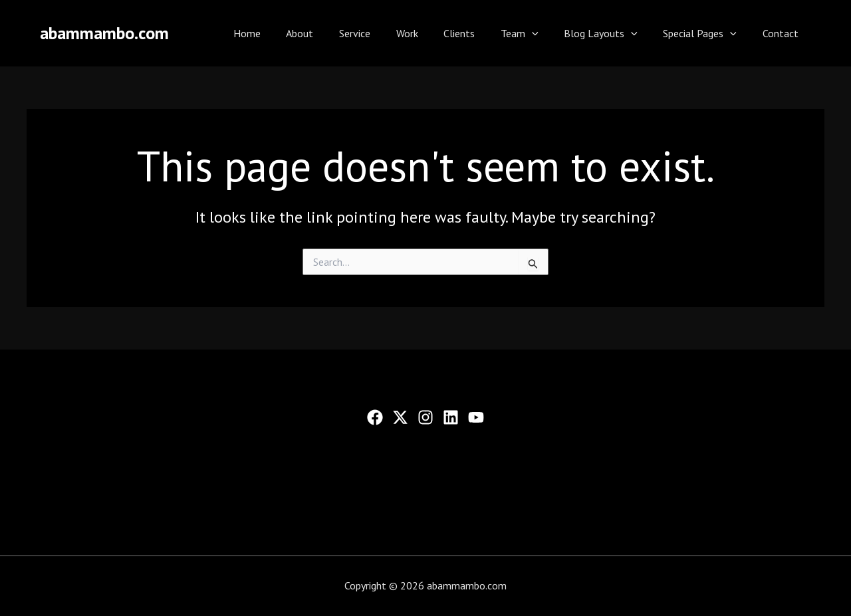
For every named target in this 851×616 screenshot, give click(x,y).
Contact (783, 33)
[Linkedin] (451, 417)
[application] (547, 33)
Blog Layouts (612, 33)
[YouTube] (476, 417)
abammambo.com (104, 33)
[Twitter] (400, 417)
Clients (479, 33)
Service (383, 33)
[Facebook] (375, 417)
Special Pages (706, 33)
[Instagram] (425, 417)
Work (431, 33)
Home (284, 33)
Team (535, 33)
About (333, 33)
